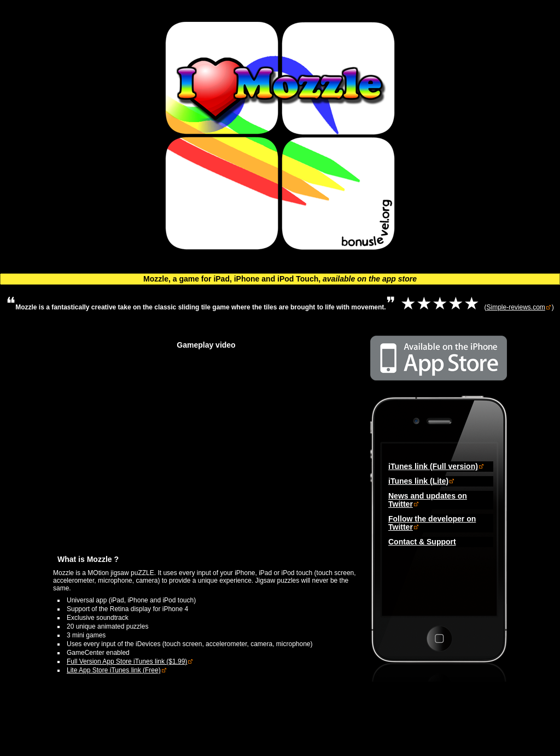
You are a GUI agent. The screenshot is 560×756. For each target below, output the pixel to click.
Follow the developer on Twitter (432, 523)
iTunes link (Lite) (418, 481)
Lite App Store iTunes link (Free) (114, 670)
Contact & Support (422, 542)
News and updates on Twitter (428, 500)
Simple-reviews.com (515, 307)
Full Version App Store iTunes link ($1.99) (127, 661)
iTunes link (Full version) (433, 466)
